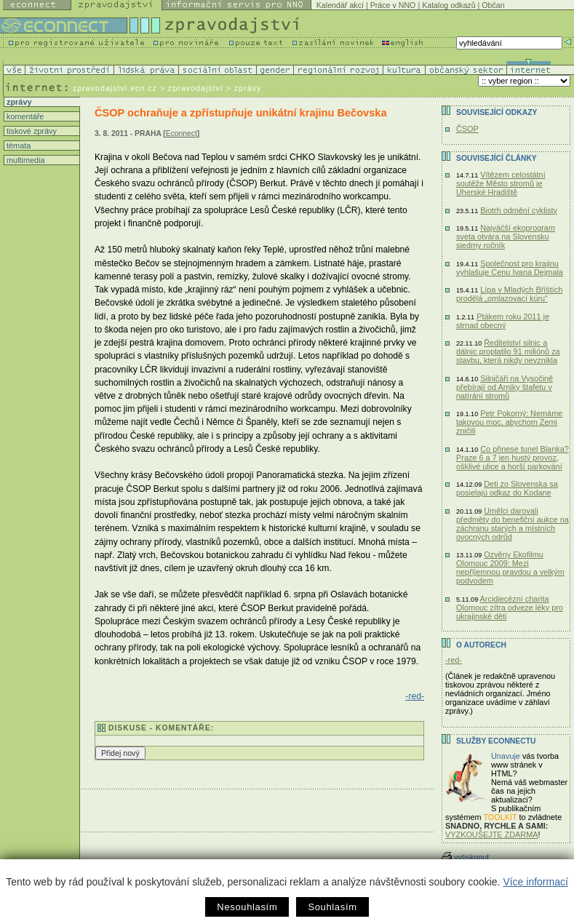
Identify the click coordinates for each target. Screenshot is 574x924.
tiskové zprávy (31, 131)
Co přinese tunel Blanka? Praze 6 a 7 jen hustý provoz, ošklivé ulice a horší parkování (513, 458)
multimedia (25, 160)
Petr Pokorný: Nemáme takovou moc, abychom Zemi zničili (509, 422)
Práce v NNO (393, 5)
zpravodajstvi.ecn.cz (115, 88)
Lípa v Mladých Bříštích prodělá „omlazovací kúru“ (509, 294)
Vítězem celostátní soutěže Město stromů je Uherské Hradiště (501, 183)
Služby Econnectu (496, 741)
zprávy (18, 102)
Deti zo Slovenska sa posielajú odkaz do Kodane (507, 488)
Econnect (182, 134)
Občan (493, 5)
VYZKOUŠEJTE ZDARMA (492, 835)
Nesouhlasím (247, 907)
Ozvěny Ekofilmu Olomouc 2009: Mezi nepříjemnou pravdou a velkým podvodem (510, 567)
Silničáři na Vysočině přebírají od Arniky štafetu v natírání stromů (505, 387)
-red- (415, 696)
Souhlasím (332, 907)
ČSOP (467, 129)
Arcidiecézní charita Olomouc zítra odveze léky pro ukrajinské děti (510, 608)
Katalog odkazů (449, 5)
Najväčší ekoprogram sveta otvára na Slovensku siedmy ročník (506, 236)
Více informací (535, 882)
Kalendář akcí (340, 5)
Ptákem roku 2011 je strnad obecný (503, 321)
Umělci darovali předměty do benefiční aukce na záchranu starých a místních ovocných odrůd (513, 524)
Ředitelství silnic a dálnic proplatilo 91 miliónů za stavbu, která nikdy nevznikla (508, 351)
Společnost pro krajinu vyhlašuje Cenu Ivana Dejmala (510, 268)
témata (17, 146)
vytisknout (465, 857)
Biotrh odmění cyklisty (519, 210)
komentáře (24, 116)
